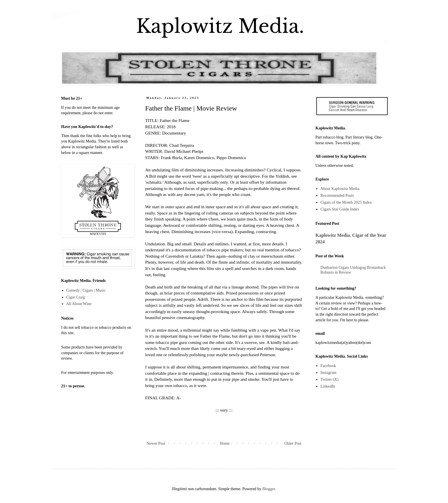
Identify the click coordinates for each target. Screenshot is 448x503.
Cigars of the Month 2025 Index (346, 202)
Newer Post (156, 443)
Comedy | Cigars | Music (86, 290)
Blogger (269, 489)
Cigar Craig (76, 297)
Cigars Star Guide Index (340, 209)
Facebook (328, 366)
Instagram (329, 373)
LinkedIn (328, 386)
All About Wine (79, 304)
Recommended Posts (337, 196)
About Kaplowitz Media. (341, 189)
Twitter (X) (330, 379)
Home (225, 443)
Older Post (293, 443)
